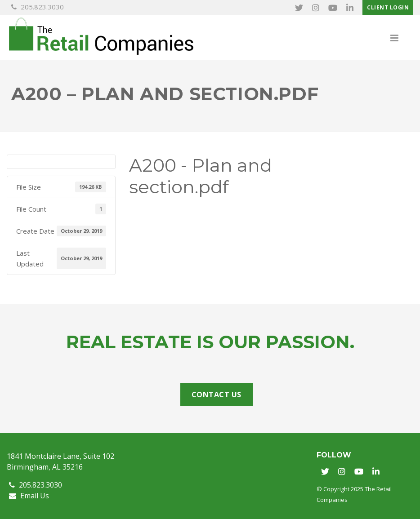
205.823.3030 (38, 7)
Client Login (388, 7)
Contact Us (217, 395)
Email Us (29, 496)
